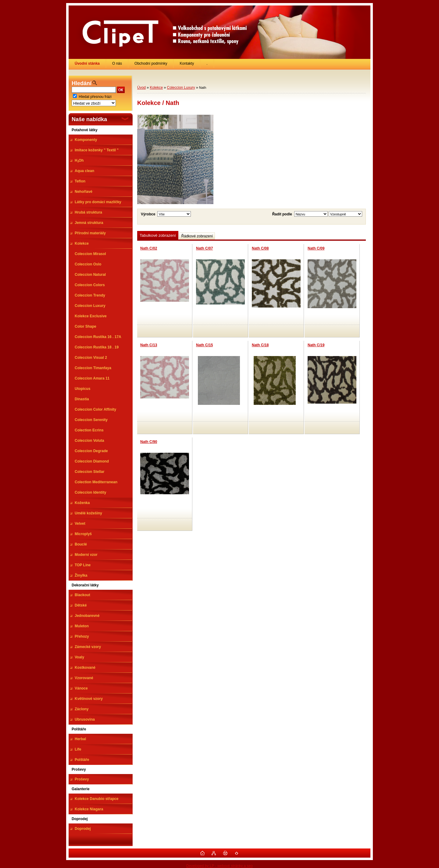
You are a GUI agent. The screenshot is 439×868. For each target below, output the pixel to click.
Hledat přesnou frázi (95, 97)
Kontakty (187, 63)
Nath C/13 (149, 345)
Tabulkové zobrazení (158, 235)
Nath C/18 (260, 345)
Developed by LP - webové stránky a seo (220, 866)
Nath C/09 (316, 248)
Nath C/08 (260, 248)
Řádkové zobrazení (197, 236)
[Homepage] (87, 63)
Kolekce (156, 88)
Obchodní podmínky (151, 63)
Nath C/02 (149, 248)
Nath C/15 (204, 345)
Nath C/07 (204, 248)
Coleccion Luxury (181, 88)
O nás (117, 63)
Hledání (82, 83)
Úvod (141, 88)
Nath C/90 (149, 442)
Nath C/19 (316, 345)
